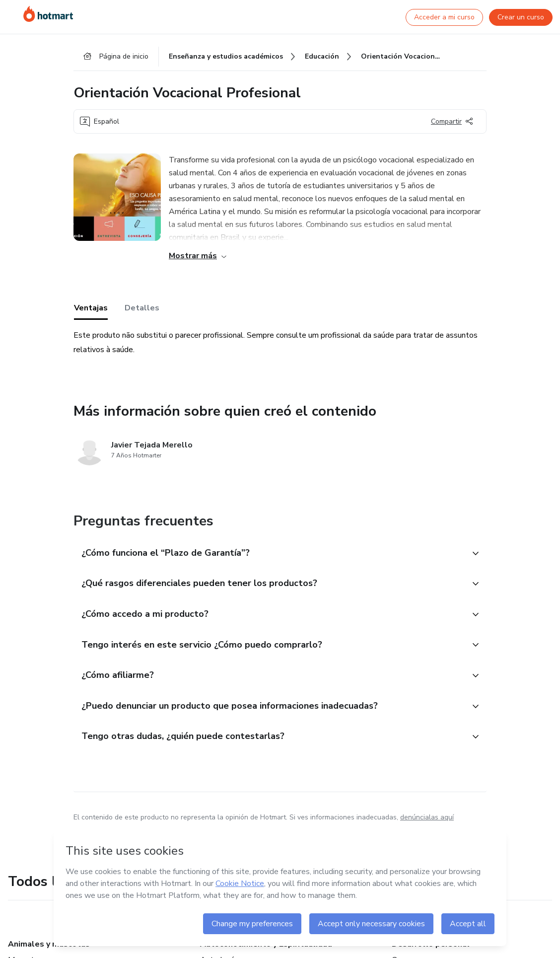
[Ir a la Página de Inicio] (48, 14)
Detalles (142, 309)
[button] (269, 555)
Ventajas (91, 309)
